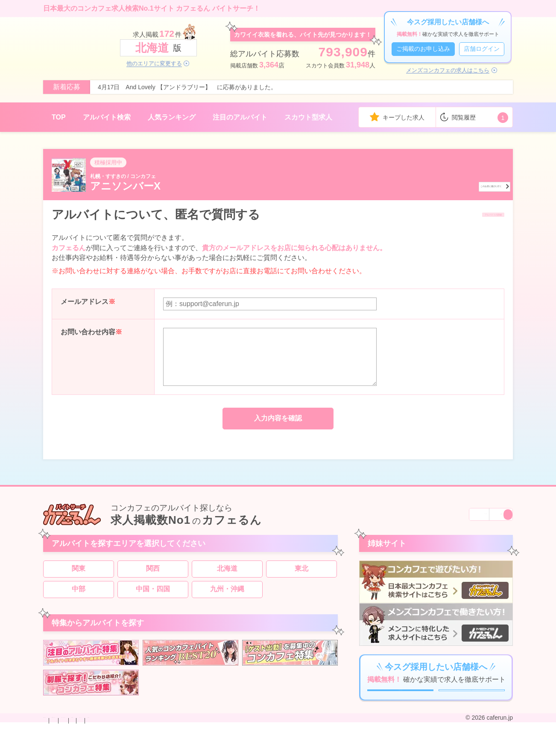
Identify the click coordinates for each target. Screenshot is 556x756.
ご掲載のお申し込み (423, 49)
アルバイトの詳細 (468, 215)
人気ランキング (172, 117)
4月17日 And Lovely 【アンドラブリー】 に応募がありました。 (187, 87)
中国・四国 (153, 597)
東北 (301, 576)
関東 (79, 576)
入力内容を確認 (278, 419)
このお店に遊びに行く (459, 185)
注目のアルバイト (240, 117)
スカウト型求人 (308, 117)
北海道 (227, 576)
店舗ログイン (482, 49)
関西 (153, 576)
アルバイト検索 (107, 117)
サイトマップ (252, 749)
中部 (79, 597)
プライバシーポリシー (169, 749)
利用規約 (217, 749)
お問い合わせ (61, 749)
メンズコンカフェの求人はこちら (448, 70)
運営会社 (288, 749)
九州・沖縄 (227, 597)
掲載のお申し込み (109, 749)
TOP (59, 117)
